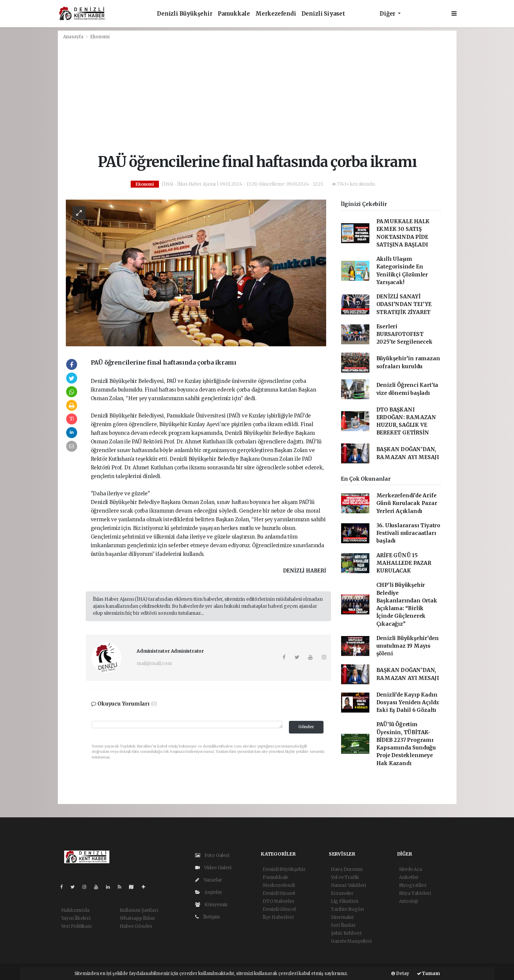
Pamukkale (234, 14)
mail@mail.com (154, 663)
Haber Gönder (136, 926)
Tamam (428, 974)
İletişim (207, 917)
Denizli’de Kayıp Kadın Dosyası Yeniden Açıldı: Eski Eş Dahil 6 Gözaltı (408, 703)
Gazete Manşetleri (351, 941)
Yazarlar (209, 880)
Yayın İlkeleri (76, 918)
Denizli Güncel (279, 909)
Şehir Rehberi (346, 933)
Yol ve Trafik (345, 877)
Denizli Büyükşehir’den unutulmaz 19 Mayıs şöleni (408, 646)
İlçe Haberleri (278, 917)
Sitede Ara (410, 869)
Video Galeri (213, 868)
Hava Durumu (347, 869)
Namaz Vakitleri (348, 885)
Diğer (388, 14)
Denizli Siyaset (323, 14)
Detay (400, 974)
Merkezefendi (276, 14)
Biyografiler (413, 885)
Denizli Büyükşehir (185, 14)
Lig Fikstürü (345, 901)
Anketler (409, 877)
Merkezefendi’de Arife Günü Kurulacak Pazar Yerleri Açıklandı (407, 503)
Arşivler (209, 892)
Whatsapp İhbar (137, 918)
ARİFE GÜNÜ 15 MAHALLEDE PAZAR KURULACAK (404, 563)
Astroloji (408, 901)
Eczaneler (342, 893)
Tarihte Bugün (347, 909)
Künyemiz (211, 904)
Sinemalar (342, 917)
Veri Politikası (76, 926)
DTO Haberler (279, 901)
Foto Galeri (212, 855)
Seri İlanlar (343, 925)
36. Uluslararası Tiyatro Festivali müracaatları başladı (408, 533)
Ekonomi (100, 37)
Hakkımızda (75, 910)
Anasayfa (74, 37)
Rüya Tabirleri (415, 893)
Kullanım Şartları (139, 910)
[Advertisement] (257, 98)
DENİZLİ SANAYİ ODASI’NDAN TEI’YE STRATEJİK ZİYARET (404, 304)
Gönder (306, 727)
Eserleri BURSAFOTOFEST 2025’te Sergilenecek (404, 334)
